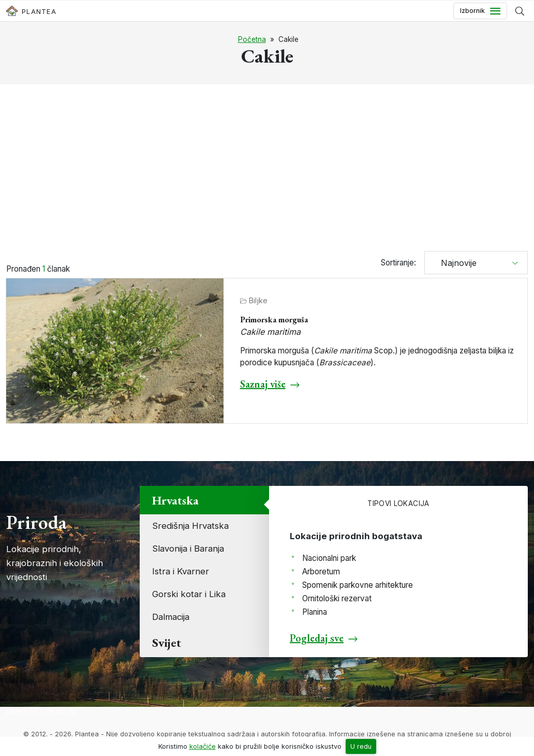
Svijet (167, 642)
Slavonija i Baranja (188, 549)
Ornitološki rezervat (337, 598)
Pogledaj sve (317, 638)
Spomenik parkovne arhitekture (358, 585)
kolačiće (203, 746)
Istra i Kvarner (181, 571)
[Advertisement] (267, 169)
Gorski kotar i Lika (189, 594)
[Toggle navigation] (480, 11)
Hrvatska (175, 500)
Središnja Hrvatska (190, 526)
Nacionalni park (329, 558)
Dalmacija (171, 617)
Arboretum (321, 572)
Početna (252, 39)
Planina (315, 612)
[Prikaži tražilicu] (520, 11)
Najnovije (455, 263)
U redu (361, 746)
